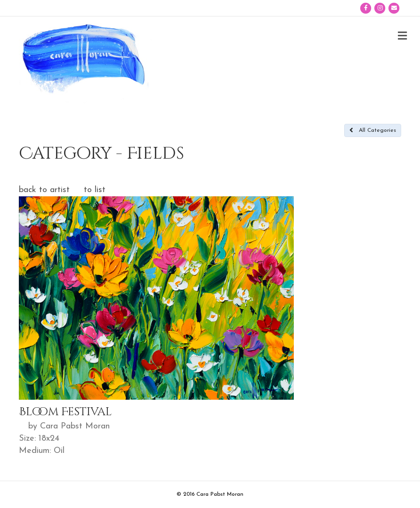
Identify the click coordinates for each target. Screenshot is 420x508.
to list (95, 190)
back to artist (44, 190)
